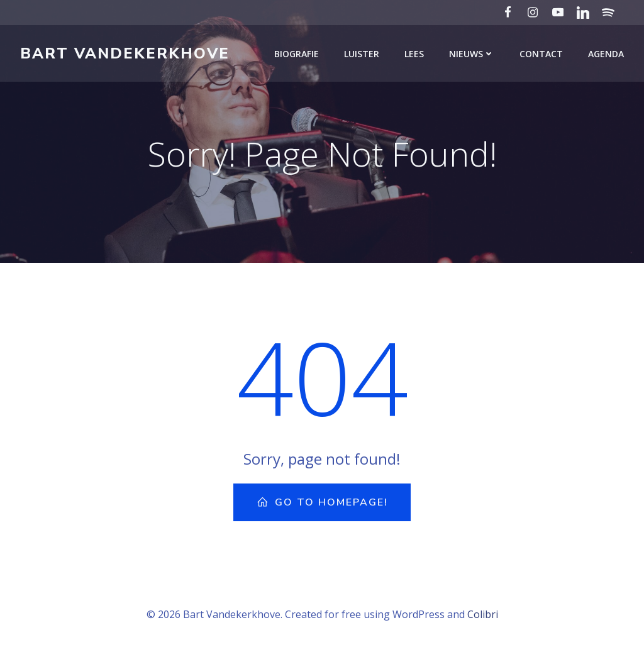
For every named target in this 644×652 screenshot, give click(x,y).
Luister (362, 54)
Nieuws (472, 54)
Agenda (606, 54)
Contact (541, 54)
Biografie (297, 54)
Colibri (483, 614)
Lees (414, 54)
